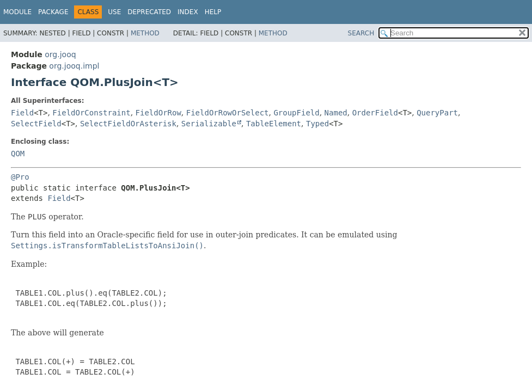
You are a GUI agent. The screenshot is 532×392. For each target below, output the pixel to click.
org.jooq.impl (74, 66)
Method (145, 33)
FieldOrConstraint (91, 113)
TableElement (274, 124)
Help (213, 12)
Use (114, 12)
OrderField (375, 113)
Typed (317, 124)
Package (53, 12)
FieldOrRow (158, 113)
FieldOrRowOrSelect (228, 113)
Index (188, 12)
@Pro (20, 177)
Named (336, 113)
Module (17, 12)
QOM (18, 154)
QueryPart (437, 113)
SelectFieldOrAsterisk (128, 124)
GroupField (296, 113)
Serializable (209, 124)
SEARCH (361, 33)
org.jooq (60, 54)
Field (22, 113)
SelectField (36, 124)
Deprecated (149, 12)
